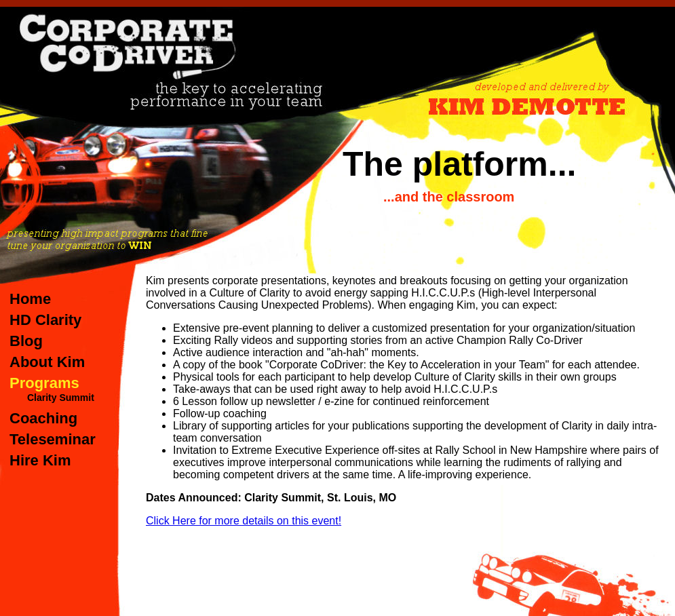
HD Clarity (45, 320)
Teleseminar (53, 439)
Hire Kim (40, 460)
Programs (44, 383)
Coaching (43, 418)
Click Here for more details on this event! (244, 521)
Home (30, 299)
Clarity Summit (61, 398)
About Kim (47, 362)
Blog (26, 341)
